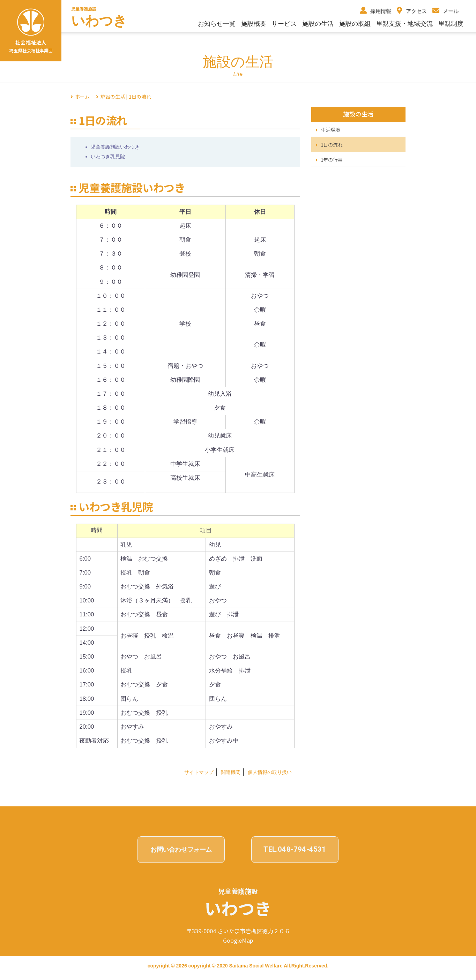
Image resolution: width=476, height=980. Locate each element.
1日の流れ (329, 145)
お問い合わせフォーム (181, 849)
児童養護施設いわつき (115, 147)
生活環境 (328, 130)
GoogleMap (238, 940)
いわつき (99, 21)
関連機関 (231, 772)
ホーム (82, 97)
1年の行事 (329, 160)
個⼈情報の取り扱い (270, 772)
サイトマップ (199, 772)
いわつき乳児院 (108, 157)
